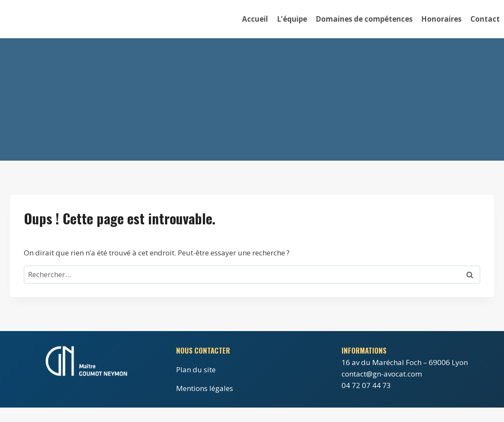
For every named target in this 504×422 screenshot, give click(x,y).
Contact (485, 19)
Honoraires (441, 19)
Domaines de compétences (364, 19)
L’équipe (292, 19)
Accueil (255, 19)
